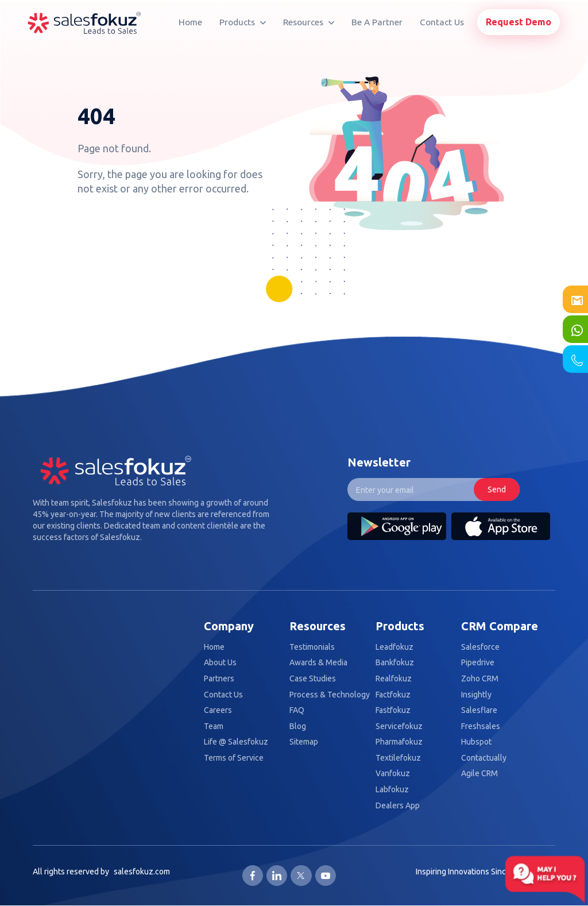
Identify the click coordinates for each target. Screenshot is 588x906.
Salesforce (480, 647)
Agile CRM (479, 774)
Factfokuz (393, 695)
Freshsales (481, 726)
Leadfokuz (394, 647)
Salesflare (479, 710)
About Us (220, 663)
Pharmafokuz (399, 742)
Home (190, 22)
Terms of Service (234, 758)
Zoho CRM (480, 679)
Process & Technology (330, 695)
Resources (309, 22)
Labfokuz (392, 790)
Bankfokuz (395, 663)
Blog (298, 726)
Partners (219, 679)
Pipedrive (478, 663)
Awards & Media (318, 663)
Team (214, 726)
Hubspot (476, 742)
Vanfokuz (393, 774)
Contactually (484, 758)
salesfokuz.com (142, 872)
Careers (218, 710)
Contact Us (442, 22)
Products (243, 22)
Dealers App (398, 806)
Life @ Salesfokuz (236, 742)
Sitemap (304, 742)
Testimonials (312, 647)
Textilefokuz (398, 758)
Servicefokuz (399, 726)
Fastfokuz (393, 710)
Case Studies (313, 679)
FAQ (297, 710)
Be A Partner (377, 22)
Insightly (476, 695)
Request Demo (519, 22)
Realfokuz (394, 679)
